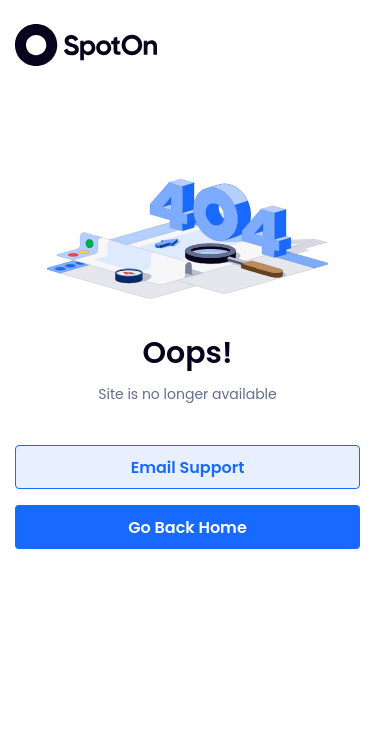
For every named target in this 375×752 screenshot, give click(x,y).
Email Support (188, 467)
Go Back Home (187, 527)
